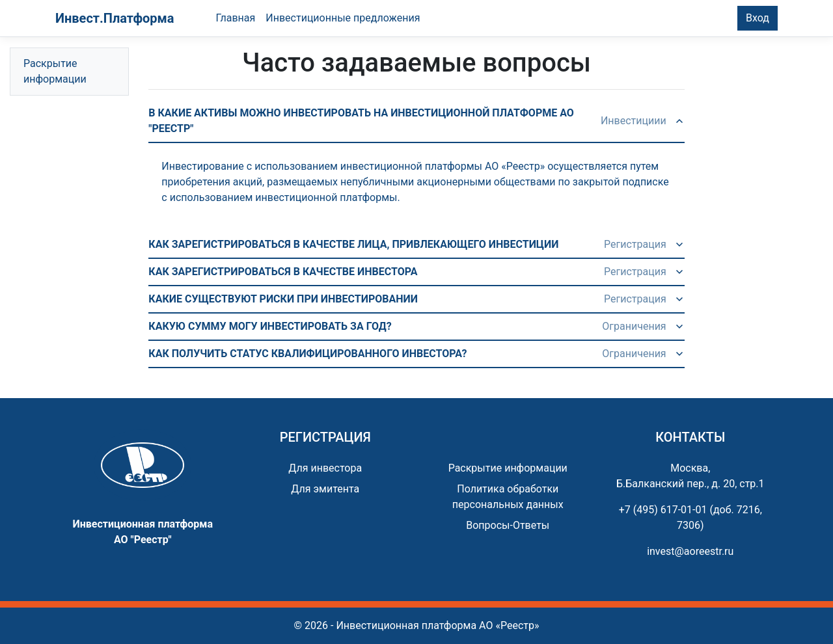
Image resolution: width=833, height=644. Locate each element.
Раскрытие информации (55, 71)
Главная (235, 18)
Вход (758, 18)
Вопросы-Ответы (508, 525)
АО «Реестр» (509, 625)
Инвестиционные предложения (343, 18)
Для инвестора (325, 468)
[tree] (69, 72)
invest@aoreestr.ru (690, 551)
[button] (416, 122)
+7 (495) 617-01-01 (663, 510)
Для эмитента (325, 489)
